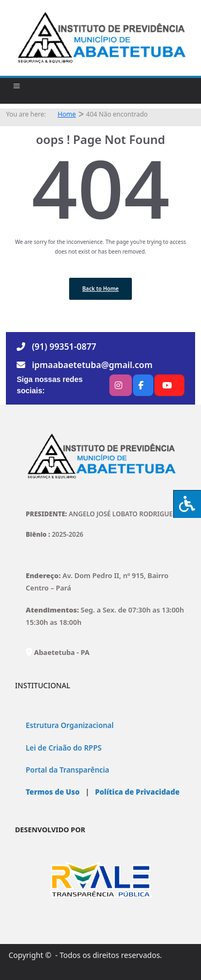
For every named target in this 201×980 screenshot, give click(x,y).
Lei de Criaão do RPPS (64, 748)
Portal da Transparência (68, 770)
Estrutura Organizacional (70, 725)
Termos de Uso (53, 792)
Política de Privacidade (136, 792)
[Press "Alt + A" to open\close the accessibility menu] (187, 504)
